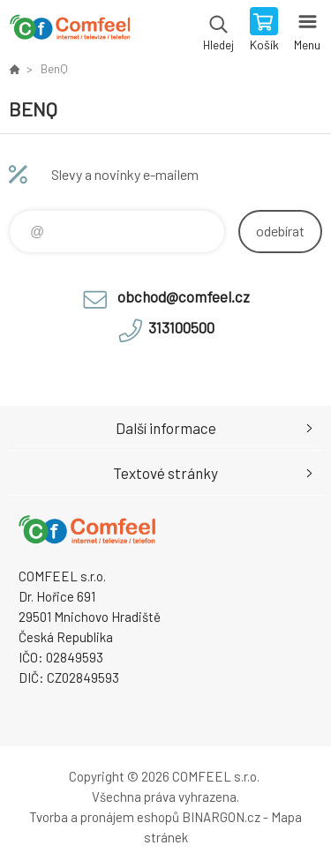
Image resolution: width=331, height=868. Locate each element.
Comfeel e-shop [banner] (69, 31)
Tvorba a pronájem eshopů (104, 817)
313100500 (181, 327)
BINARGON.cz (221, 817)
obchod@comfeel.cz (184, 296)
